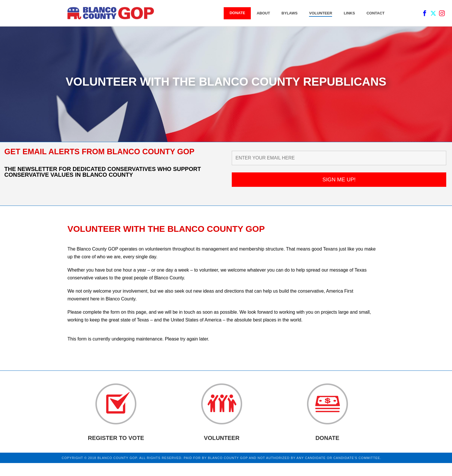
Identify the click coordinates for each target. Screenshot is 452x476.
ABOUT (263, 13)
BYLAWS (290, 13)
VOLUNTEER (321, 13)
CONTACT (375, 13)
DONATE (237, 13)
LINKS (349, 13)
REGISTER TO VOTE (116, 438)
